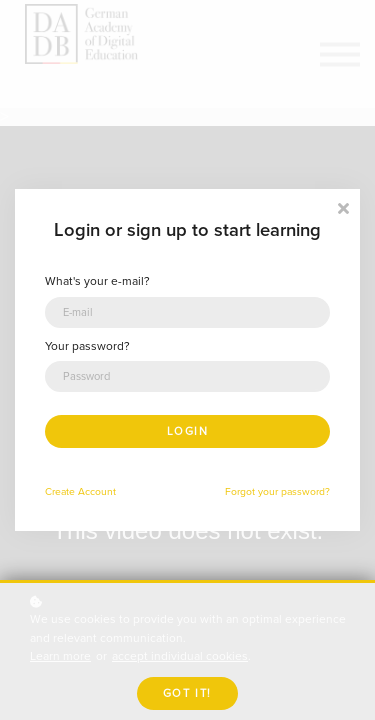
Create (60, 491)
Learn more (60, 656)
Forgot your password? (277, 491)
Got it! (187, 693)
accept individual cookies (180, 656)
